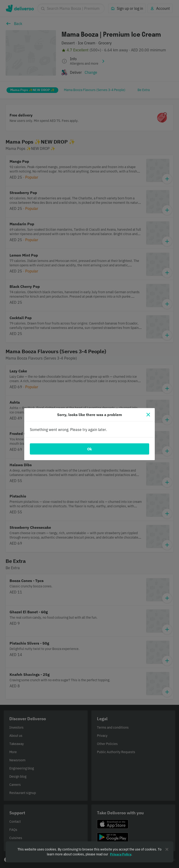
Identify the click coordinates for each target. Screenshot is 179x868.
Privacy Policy (121, 854)
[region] (89, 852)
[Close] (148, 415)
